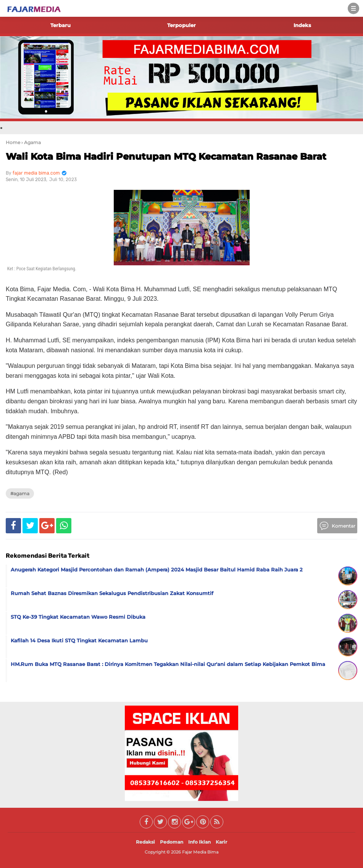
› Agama (31, 142)
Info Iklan (199, 842)
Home (13, 142)
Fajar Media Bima (200, 852)
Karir (221, 842)
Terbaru (60, 25)
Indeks (302, 25)
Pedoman (172, 842)
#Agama (20, 493)
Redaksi (145, 842)
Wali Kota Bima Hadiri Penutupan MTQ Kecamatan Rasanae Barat (166, 156)
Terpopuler (181, 25)
